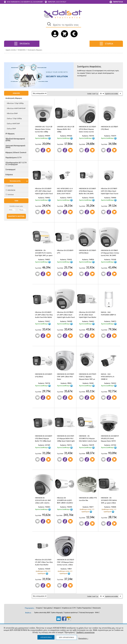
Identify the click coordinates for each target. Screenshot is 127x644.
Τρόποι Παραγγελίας (84, 608)
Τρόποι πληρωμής (57, 613)
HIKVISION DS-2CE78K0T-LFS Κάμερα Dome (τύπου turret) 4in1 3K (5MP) (110, 253)
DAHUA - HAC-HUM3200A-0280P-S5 (108, 313)
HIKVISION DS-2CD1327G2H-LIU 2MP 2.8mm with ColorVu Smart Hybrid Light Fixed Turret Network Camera (44, 501)
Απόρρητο (57, 608)
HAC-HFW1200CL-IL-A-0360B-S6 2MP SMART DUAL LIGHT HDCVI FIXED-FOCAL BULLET (65, 191)
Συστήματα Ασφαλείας (89, 66)
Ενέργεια (9, 175)
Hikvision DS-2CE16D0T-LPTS (65, 252)
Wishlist (37, 150)
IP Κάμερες (10, 134)
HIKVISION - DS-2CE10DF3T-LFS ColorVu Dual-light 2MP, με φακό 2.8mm (44, 253)
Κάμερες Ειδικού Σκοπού (16, 152)
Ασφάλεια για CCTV (69, 608)
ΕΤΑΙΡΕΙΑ (106, 44)
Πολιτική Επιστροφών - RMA (89, 613)
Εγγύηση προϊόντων (71, 613)
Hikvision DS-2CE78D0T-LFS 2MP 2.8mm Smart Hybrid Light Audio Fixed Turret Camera (66, 315)
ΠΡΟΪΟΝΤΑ (22, 44)
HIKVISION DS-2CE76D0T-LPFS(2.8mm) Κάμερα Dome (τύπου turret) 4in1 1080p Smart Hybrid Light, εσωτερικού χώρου (88, 130)
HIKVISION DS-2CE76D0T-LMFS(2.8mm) (88, 252)
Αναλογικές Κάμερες (35, 50)
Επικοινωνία (97, 608)
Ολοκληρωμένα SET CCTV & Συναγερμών (16, 163)
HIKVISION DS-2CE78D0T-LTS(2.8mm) (110, 128)
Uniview (10, 194)
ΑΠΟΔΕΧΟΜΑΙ (46, 637)
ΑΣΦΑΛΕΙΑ (22, 50)
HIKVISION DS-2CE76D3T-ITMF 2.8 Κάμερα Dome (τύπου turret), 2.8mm (66, 562)
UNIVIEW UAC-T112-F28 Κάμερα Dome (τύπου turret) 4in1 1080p (44, 129)
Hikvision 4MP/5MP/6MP (16, 108)
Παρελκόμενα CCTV (14, 158)
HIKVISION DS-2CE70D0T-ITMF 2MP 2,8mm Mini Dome (66, 377)
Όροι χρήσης (48, 608)
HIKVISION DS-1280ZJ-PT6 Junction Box (88, 499)
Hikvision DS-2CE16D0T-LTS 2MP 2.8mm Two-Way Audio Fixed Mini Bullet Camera (44, 315)
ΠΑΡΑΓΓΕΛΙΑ (116, 2)
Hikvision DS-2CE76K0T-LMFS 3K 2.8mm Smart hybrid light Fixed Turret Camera (110, 191)
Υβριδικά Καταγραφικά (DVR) (15, 140)
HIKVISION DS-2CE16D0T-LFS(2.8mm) (44, 375)
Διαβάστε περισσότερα (85, 632)
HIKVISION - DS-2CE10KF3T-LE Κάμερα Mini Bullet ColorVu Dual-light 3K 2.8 (88, 439)
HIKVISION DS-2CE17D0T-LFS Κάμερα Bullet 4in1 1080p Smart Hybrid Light (66, 438)
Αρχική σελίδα (11, 50)
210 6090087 (38, 2)
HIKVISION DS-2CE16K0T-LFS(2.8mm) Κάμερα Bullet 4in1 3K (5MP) (88, 191)
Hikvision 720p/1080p (15, 103)
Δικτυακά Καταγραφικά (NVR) (15, 146)
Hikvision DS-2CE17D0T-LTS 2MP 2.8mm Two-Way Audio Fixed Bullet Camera (44, 563)
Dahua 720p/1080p (14, 118)
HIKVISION (10, 190)
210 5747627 (61, 2)
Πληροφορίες (43, 150)
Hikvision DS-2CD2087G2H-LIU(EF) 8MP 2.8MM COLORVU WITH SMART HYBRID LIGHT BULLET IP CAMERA (66, 501)
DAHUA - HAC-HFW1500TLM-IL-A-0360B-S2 (108, 377)
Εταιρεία (39, 608)
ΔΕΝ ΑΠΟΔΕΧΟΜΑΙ (66, 637)
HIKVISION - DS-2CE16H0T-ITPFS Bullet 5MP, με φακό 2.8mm (109, 500)
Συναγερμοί (10, 169)
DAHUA (9, 186)
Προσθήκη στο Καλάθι (48, 150)
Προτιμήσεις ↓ (83, 638)
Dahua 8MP (11, 129)
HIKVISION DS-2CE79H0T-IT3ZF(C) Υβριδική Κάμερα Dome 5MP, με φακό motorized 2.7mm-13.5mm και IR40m (88, 377)
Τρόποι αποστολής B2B (42, 613)
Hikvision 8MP (12, 113)
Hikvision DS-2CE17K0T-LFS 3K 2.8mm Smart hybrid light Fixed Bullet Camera (88, 315)
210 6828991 (26, 2)
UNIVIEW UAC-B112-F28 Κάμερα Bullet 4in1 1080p (66, 129)
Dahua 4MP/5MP (13, 124)
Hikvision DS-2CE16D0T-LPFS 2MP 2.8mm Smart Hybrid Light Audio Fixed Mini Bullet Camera (44, 191)
